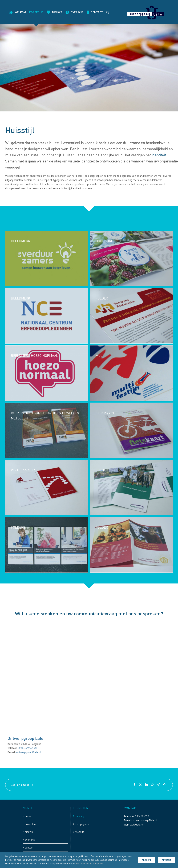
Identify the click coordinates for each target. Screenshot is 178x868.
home (28, 816)
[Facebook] (134, 785)
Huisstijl (80, 816)
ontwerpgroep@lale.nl (30, 752)
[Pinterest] (164, 785)
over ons (30, 840)
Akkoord (147, 860)
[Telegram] (158, 785)
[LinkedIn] (146, 785)
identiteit (159, 155)
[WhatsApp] (152, 785)
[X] (140, 785)
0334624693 (142, 816)
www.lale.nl (137, 824)
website (80, 832)
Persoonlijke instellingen (89, 863)
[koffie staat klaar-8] (57, 622)
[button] (108, 12)
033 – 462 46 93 (29, 748)
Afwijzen (167, 860)
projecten (30, 824)
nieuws (29, 832)
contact (29, 847)
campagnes (82, 824)
